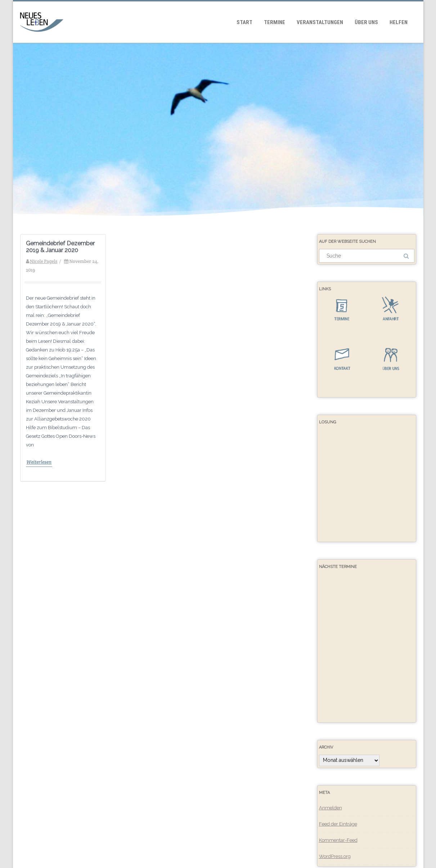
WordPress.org (335, 856)
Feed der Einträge (338, 824)
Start (244, 22)
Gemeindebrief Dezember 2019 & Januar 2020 (60, 247)
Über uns (366, 22)
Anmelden (331, 808)
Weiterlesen (39, 462)
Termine (275, 22)
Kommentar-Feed (338, 840)
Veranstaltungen (320, 22)
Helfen (399, 22)
